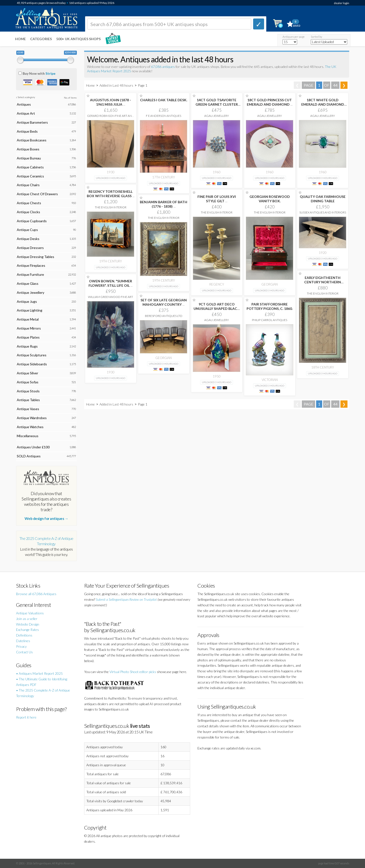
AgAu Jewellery (217, 116)
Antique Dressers (30, 248)
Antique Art (26, 113)
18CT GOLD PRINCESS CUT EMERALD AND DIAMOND (270, 102)
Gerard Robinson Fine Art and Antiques (111, 117)
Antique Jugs (27, 301)
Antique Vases (28, 409)
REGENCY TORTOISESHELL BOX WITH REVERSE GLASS (111, 194)
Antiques (24, 104)
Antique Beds (27, 131)
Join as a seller (27, 619)
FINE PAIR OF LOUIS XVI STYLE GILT (217, 199)
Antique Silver (27, 373)
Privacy (21, 646)
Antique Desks (28, 239)
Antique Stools (28, 391)
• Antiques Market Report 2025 (39, 673)
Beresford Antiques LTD (164, 316)
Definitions (24, 635)
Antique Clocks (28, 212)
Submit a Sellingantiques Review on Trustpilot (126, 599)
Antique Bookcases (32, 140)
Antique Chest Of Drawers (37, 194)
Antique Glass (28, 283)
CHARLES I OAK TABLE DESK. (164, 100)
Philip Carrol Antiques (270, 320)
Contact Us (24, 652)
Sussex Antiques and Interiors (323, 212)
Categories (41, 39)
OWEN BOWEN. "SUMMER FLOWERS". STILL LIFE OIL (111, 283)
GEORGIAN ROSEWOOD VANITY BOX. (270, 199)
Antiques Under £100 (33, 447)
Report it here (26, 717)
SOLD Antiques (29, 456)
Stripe (50, 73)
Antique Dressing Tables (36, 257)
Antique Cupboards (32, 221)
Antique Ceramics (30, 176)
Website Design (28, 624)
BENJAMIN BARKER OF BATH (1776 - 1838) (164, 204)
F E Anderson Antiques (164, 116)
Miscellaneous (28, 436)
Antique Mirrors (29, 328)
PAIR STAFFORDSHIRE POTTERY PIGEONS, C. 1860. (270, 306)
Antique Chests (29, 203)
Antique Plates (28, 337)
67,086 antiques (163, 67)
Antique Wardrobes (32, 418)
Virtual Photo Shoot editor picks (133, 672)
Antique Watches (30, 427)
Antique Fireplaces (31, 265)
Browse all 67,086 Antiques (36, 594)
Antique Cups (27, 230)
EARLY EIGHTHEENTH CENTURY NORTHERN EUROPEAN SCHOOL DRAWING (323, 284)
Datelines (23, 641)
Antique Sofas (28, 382)
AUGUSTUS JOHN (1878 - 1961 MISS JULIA (111, 102)
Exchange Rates (27, 630)
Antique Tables (28, 400)
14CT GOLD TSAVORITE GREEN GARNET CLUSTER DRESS (217, 104)
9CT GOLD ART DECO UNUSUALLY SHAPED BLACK (217, 309)
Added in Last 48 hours (117, 85)
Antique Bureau (29, 158)
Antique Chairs (28, 185)
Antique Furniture (30, 274)
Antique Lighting (30, 310)
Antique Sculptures (32, 355)
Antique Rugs (27, 346)
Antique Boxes (28, 149)
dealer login (342, 3)
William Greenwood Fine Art (111, 297)
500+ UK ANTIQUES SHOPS (78, 39)
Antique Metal (28, 319)
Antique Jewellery (31, 292)
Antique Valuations (30, 613)
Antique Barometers (32, 122)
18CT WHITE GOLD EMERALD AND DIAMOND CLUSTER (323, 104)
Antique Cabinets (30, 167)
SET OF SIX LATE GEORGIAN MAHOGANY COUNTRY (164, 302)
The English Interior (111, 207)
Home (20, 39)
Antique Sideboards (32, 364)
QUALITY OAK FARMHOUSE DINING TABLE (323, 199)
